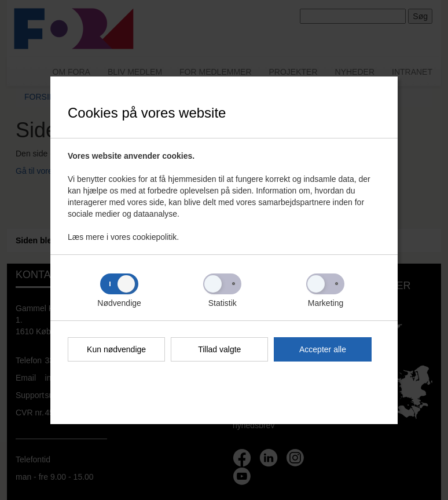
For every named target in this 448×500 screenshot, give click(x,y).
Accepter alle (323, 349)
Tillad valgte (219, 349)
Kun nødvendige (116, 349)
